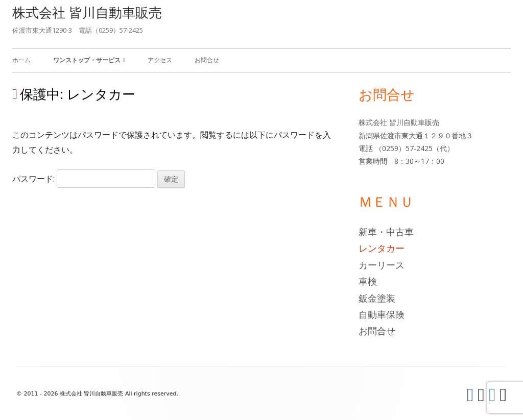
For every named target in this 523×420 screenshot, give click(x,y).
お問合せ (207, 60)
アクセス (160, 60)
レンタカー (382, 248)
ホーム (21, 60)
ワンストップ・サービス (87, 60)
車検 (368, 281)
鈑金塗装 (377, 298)
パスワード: (84, 179)
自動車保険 (382, 314)
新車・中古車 (386, 232)
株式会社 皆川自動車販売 (87, 12)
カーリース (382, 265)
